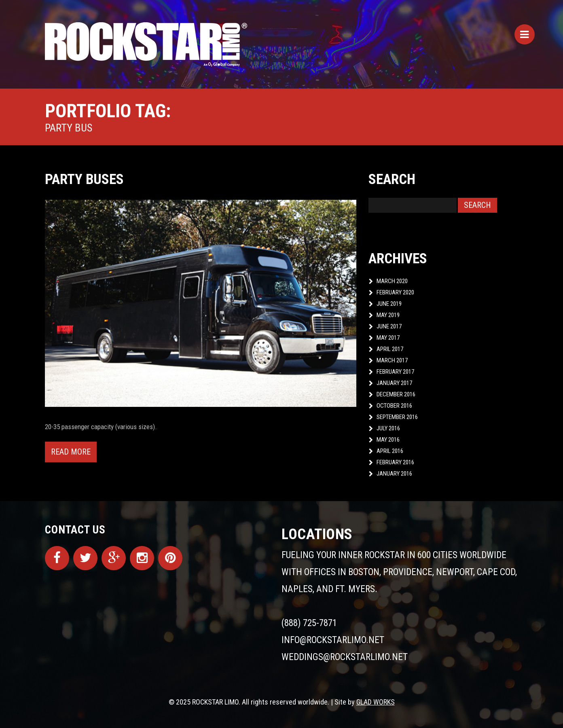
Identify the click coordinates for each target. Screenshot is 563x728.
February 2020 (395, 292)
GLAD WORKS (376, 702)
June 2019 (389, 304)
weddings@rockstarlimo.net (345, 657)
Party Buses (84, 179)
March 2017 (392, 360)
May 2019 (388, 315)
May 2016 (388, 440)
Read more (71, 452)
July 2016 (388, 428)
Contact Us (75, 530)
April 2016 (390, 451)
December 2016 (396, 394)
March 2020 (392, 281)
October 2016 (394, 406)
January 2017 (394, 383)
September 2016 (397, 417)
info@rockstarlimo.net (333, 640)
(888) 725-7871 (309, 623)
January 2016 (394, 474)
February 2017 (395, 372)
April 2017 (390, 349)
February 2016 (395, 462)
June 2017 (389, 326)
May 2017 (388, 338)
